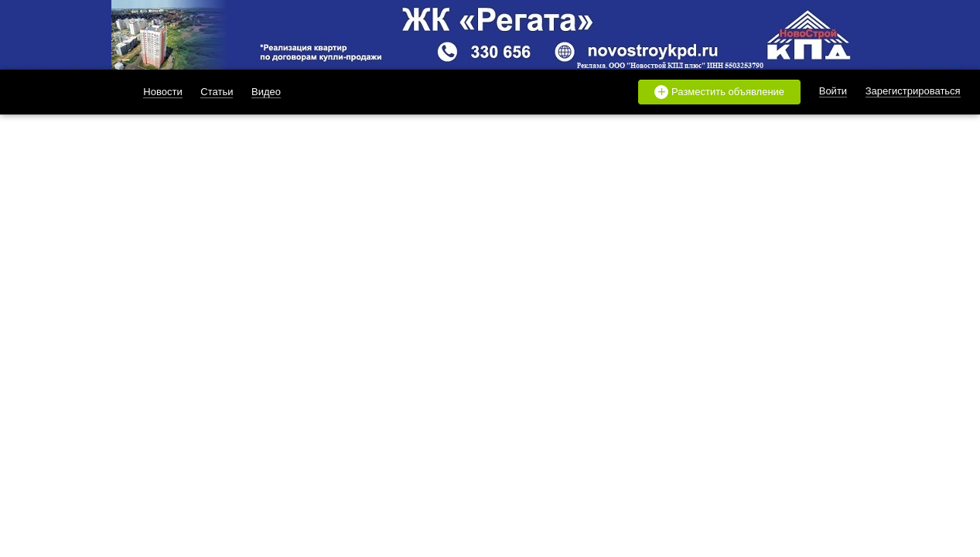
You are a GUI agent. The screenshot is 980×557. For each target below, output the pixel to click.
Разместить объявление (719, 92)
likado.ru (62, 92)
